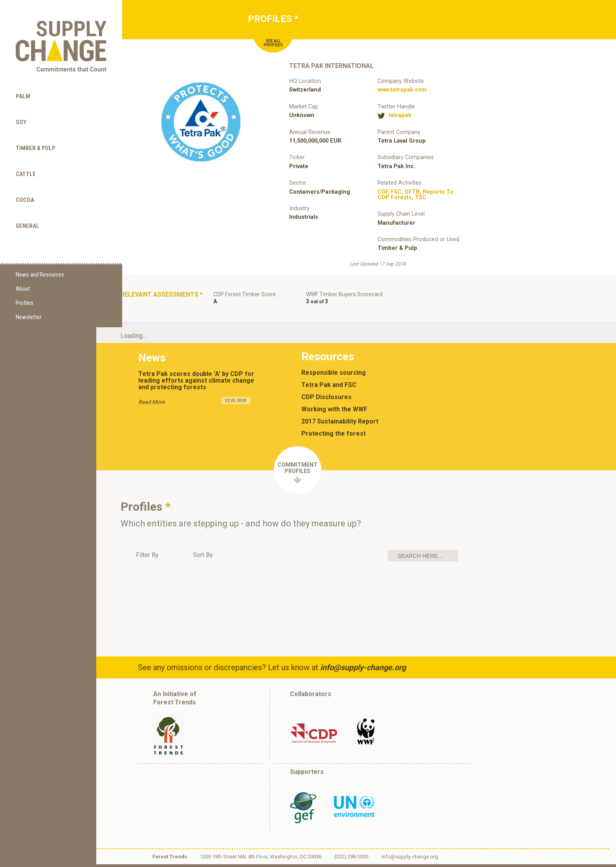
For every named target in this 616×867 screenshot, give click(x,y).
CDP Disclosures (328, 400)
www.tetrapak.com (402, 90)
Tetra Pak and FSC (330, 388)
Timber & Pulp (36, 134)
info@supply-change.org (365, 670)
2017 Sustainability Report (341, 424)
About (23, 275)
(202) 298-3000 (355, 860)
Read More (152, 403)
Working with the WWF (336, 412)
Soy (21, 108)
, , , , (415, 195)
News (152, 359)
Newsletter (28, 304)
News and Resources (40, 261)
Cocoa (25, 186)
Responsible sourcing (335, 376)
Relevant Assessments (146, 299)
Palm (23, 82)
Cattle (26, 160)
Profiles (25, 290)
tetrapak (400, 115)
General (27, 212)
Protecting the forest (335, 436)
